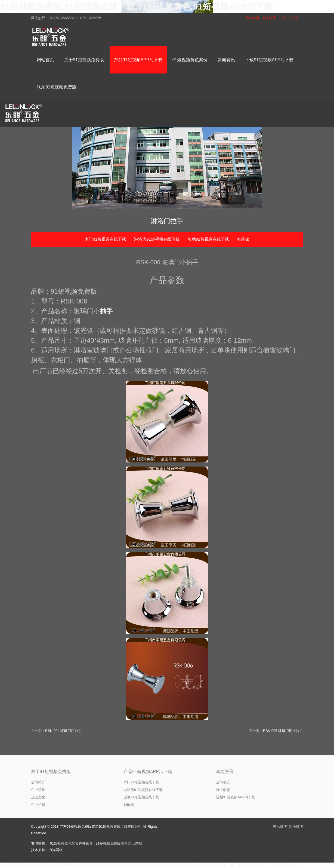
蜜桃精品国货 (252, 865)
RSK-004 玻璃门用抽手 (63, 731)
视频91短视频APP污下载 (236, 797)
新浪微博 (296, 826)
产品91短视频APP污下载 (148, 772)
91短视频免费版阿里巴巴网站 (119, 843)
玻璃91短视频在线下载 (208, 239)
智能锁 (243, 239)
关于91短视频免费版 (51, 772)
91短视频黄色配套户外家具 (71, 843)
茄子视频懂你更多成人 (282, 865)
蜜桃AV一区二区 (228, 865)
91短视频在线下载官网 (32, 865)
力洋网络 (56, 850)
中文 (283, 18)
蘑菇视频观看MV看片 (153, 865)
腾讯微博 (280, 826)
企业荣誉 (38, 790)
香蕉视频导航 (181, 865)
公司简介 (38, 782)
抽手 (106, 311)
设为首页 (253, 18)
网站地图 (7, 865)
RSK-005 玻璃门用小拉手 (283, 731)
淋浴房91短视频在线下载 (157, 239)
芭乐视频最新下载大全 (117, 865)
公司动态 (223, 782)
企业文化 (38, 797)
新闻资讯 (225, 772)
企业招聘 (38, 805)
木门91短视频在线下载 (105, 239)
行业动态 (223, 790)
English (295, 18)
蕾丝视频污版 (203, 865)
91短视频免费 (62, 865)
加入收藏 (269, 18)
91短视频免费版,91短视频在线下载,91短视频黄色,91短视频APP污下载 (136, 7)
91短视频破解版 (86, 865)
